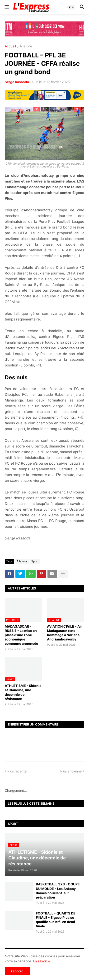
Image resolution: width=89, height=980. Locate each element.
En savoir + (42, 961)
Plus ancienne (71, 771)
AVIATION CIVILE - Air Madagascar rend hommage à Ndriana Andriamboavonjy (65, 633)
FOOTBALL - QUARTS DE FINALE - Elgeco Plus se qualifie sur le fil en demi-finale (56, 920)
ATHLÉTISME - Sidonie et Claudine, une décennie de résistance (23, 692)
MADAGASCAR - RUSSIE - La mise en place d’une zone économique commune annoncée (21, 635)
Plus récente (17, 771)
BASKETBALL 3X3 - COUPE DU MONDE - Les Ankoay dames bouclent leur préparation (58, 891)
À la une (26, 46)
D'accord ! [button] (17, 971)
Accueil (10, 46)
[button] (7, 7)
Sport (35, 561)
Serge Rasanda (17, 82)
